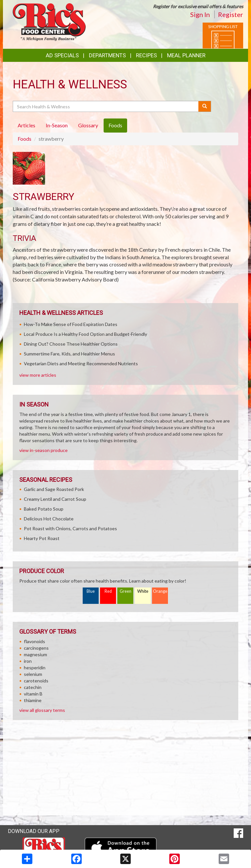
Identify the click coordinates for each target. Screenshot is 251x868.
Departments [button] (107, 55)
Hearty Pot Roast (42, 538)
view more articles (38, 375)
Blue (91, 591)
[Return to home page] (49, 21)
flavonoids (34, 641)
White (143, 591)
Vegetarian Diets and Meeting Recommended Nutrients (81, 363)
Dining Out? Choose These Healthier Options (71, 344)
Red (108, 591)
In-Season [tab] (57, 125)
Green (125, 591)
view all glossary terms (42, 710)
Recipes (146, 55)
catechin (33, 687)
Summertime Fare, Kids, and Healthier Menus (69, 354)
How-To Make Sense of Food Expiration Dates (71, 324)
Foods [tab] (115, 125)
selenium (33, 674)
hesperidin (35, 668)
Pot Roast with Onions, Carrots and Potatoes (70, 528)
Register (231, 14)
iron (28, 661)
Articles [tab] (26, 125)
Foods (25, 139)
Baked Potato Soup (44, 509)
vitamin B (33, 694)
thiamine (33, 700)
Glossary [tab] (88, 125)
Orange (160, 591)
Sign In (200, 14)
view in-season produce (43, 450)
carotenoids (36, 681)
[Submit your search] (205, 106)
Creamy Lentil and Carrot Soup (55, 499)
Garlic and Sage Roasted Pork (54, 489)
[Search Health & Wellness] (106, 106)
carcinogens (36, 648)
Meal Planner (186, 55)
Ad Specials (62, 55)
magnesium (35, 654)
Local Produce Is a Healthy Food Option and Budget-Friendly (85, 334)
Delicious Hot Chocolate (49, 519)
